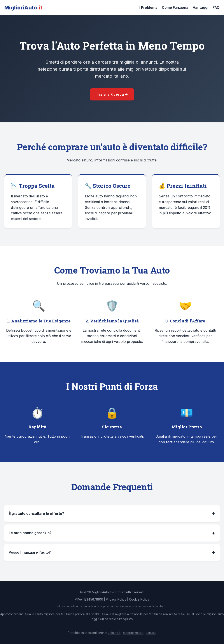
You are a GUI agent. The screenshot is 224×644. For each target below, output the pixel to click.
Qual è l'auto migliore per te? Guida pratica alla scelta (62, 614)
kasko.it (151, 633)
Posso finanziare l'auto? (112, 552)
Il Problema (148, 7)
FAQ (216, 7)
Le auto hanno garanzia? (112, 533)
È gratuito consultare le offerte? (112, 513)
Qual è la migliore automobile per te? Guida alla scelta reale (143, 614)
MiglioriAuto (23, 8)
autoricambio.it (133, 633)
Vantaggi (200, 7)
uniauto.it (114, 633)
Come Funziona (175, 7)
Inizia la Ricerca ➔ (112, 94)
